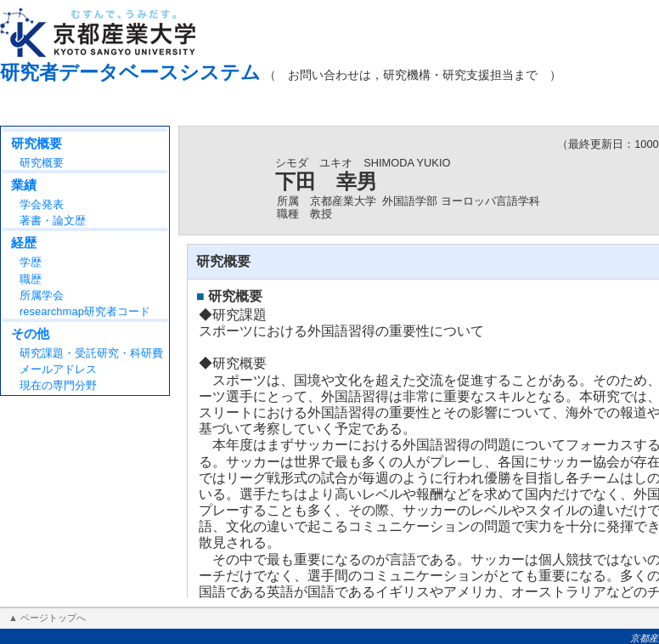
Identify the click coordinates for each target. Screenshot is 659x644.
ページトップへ (53, 618)
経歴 (24, 243)
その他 (30, 333)
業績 (24, 185)
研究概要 (37, 143)
